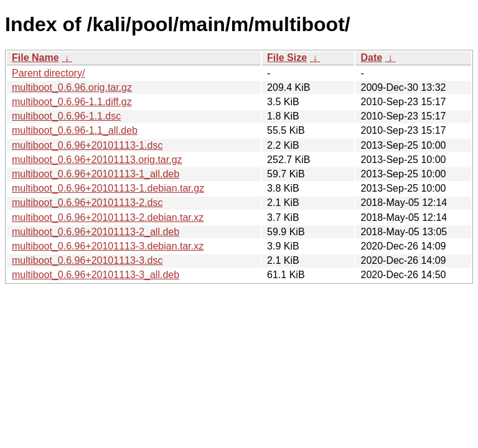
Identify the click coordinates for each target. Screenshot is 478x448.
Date (371, 58)
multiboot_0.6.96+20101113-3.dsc (87, 260)
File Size (287, 58)
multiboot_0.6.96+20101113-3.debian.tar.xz (108, 246)
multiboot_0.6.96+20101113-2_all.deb (96, 232)
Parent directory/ (48, 73)
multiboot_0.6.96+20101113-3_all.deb (96, 275)
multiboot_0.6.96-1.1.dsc (66, 116)
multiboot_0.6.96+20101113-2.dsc (87, 203)
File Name (35, 58)
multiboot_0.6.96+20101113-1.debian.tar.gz (108, 188)
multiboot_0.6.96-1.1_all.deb (75, 130)
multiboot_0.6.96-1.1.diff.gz (72, 102)
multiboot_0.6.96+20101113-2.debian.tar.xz (108, 217)
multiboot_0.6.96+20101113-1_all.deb (96, 174)
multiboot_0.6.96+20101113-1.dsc (87, 145)
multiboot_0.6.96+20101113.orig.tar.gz (97, 160)
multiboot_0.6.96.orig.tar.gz (72, 87)
